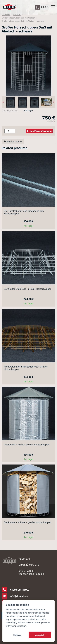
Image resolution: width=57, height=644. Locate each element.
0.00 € (45, 7)
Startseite (6, 15)
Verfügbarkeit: (10, 110)
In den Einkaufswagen (39, 131)
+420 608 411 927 (20, 590)
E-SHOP (17, 15)
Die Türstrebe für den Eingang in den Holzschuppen (24, 212)
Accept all (40, 635)
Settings (17, 635)
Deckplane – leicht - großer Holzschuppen (27, 445)
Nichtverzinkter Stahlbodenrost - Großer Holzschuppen (26, 368)
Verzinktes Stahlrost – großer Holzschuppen (28, 289)
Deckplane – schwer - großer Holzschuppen (28, 522)
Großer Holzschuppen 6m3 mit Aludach (18, 18)
